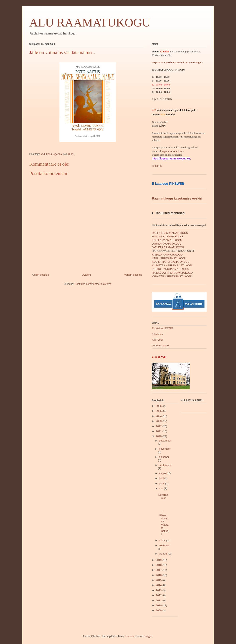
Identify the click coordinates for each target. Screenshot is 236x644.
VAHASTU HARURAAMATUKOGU (172, 276)
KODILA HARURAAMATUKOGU (171, 262)
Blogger (148, 636)
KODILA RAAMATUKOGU (167, 240)
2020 (159, 436)
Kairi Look (158, 340)
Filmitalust (158, 334)
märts (163, 540)
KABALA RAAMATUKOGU (167, 255)
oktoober (164, 457)
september (165, 465)
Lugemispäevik (161, 346)
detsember (165, 441)
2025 (159, 411)
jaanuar (164, 554)
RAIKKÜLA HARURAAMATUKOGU (172, 273)
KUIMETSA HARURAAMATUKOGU (173, 265)
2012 (159, 595)
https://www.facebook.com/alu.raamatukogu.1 (177, 62)
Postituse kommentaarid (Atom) (93, 284)
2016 (159, 575)
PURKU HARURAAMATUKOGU (171, 269)
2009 (159, 610)
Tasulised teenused (170, 213)
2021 (159, 431)
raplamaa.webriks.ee (173, 151)
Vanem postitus (133, 275)
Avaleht (87, 275)
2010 (159, 605)
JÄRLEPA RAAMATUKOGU (168, 247)
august (163, 473)
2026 (159, 406)
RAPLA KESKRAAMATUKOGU (170, 233)
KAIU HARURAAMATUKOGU (169, 258)
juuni (162, 483)
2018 (159, 565)
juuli (162, 478)
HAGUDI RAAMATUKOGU (167, 236)
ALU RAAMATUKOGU (90, 23)
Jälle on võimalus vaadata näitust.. (163, 525)
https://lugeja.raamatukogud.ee (171, 158)
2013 (159, 590)
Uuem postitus (41, 275)
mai (162, 488)
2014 (159, 585)
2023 (159, 421)
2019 (159, 560)
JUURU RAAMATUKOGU (167, 244)
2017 (159, 570)
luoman (130, 636)
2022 (159, 426)
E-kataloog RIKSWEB (168, 184)
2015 (159, 580)
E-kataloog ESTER (163, 328)
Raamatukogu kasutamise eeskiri (177, 198)
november (165, 449)
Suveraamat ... (163, 503)
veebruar (164, 545)
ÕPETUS (157, 166)
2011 (159, 600)
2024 (159, 416)
